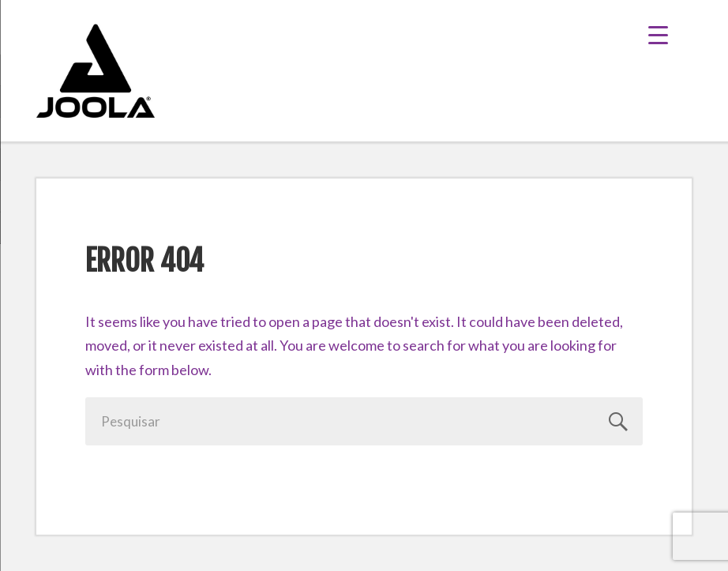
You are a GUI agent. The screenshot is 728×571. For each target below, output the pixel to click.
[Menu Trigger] (670, 34)
